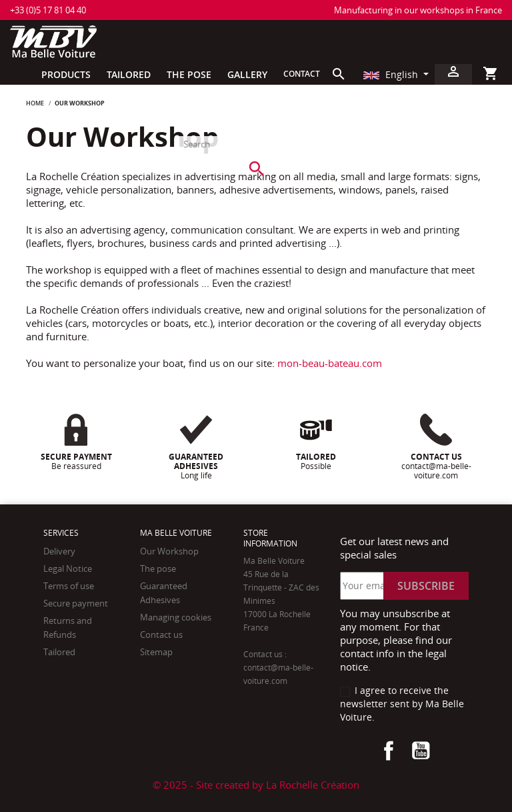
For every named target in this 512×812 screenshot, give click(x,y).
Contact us (161, 635)
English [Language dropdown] (392, 74)
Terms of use (69, 586)
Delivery (59, 551)
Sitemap (156, 652)
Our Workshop (169, 551)
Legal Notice (68, 568)
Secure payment (76, 603)
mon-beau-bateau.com (330, 363)
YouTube (421, 751)
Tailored (59, 652)
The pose (158, 568)
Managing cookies (176, 617)
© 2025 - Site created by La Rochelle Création (256, 785)
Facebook (389, 751)
